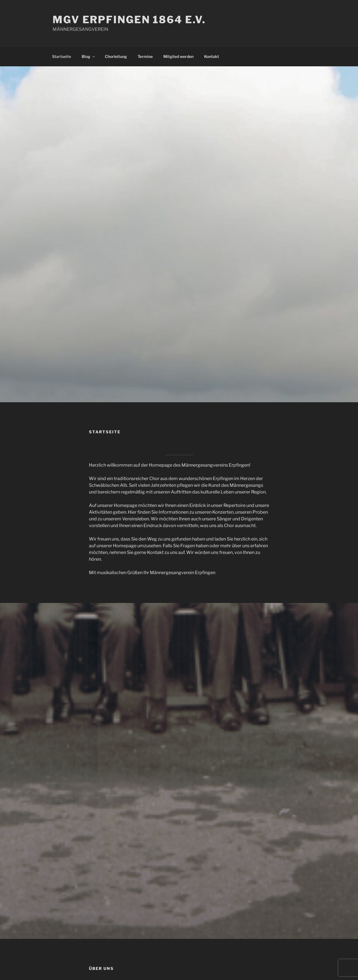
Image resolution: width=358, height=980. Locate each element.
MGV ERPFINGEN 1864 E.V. (129, 20)
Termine (145, 56)
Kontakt (212, 56)
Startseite (62, 56)
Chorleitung (116, 56)
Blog (89, 56)
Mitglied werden (178, 56)
